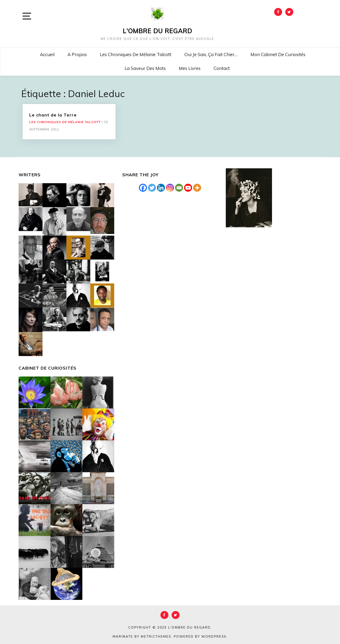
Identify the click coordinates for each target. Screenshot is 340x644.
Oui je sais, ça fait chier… (211, 54)
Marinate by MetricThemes (142, 637)
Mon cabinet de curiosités (278, 54)
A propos (77, 54)
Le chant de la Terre (53, 115)
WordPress (214, 637)
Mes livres (190, 68)
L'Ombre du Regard (157, 31)
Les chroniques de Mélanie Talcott (136, 54)
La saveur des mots (145, 68)
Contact (222, 68)
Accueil (47, 54)
